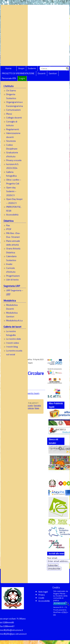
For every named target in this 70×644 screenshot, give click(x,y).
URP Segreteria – (15, 292)
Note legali (43, 592)
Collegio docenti (14, 118)
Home (8, 68)
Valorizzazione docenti (13, 135)
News (37, 408)
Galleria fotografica (11, 174)
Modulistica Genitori (12, 315)
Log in (22, 78)
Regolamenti (13, 129)
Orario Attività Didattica (13, 250)
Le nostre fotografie (11, 333)
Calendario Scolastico (11, 258)
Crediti (41, 598)
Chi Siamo (11, 91)
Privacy (42, 595)
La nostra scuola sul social (14, 353)
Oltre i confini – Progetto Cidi (14, 182)
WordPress (57, 612)
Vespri (21, 68)
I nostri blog (12, 347)
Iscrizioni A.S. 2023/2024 (13, 166)
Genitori (53, 73)
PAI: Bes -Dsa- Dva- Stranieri (13, 235)
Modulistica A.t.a (14, 320)
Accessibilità (12, 215)
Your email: (52, 558)
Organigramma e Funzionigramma (15, 104)
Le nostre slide (14, 339)
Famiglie (37, 405)
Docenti (42, 73)
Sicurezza (11, 141)
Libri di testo (12, 280)
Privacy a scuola (14, 160)
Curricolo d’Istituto (11, 270)
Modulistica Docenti (12, 307)
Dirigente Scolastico (11, 96)
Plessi (9, 114)
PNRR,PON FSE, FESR (14, 209)
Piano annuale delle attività (13, 243)
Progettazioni (13, 276)
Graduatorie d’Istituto (12, 154)
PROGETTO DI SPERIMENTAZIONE (18, 73)
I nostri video (13, 343)
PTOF (9, 229)
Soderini (32, 68)
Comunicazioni (13, 110)
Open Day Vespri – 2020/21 (14, 201)
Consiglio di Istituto (12, 123)
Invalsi (9, 264)
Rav (8, 225)
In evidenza (29, 408)
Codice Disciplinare (12, 147)
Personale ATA (9, 78)
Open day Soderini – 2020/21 (11, 191)
